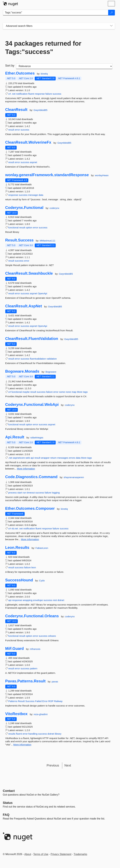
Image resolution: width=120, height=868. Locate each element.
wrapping (28, 600)
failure (49, 94)
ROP (51, 701)
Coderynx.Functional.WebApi (32, 405)
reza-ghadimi (41, 714)
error (17, 130)
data (41, 195)
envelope (38, 600)
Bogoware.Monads (22, 371)
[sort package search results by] (64, 66)
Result (21, 701)
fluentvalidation (38, 359)
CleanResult (16, 110)
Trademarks (80, 854)
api (32, 458)
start (20, 493)
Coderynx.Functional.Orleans (32, 616)
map (74, 392)
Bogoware (51, 372)
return (53, 458)
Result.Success (19, 240)
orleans (52, 636)
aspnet (34, 162)
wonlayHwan (102, 175)
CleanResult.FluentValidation (32, 339)
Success (30, 701)
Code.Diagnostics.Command (31, 477)
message (33, 195)
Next (68, 765)
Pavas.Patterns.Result (25, 681)
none (68, 392)
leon (34, 567)
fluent (31, 94)
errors (72, 458)
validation (52, 359)
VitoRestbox (16, 714)
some (62, 392)
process (13, 493)
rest (55, 600)
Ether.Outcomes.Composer (30, 508)
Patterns (13, 701)
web (28, 458)
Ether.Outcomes (20, 73)
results (12, 734)
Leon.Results (17, 548)
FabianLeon (42, 548)
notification (22, 94)
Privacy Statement (61, 854)
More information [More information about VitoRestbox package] (22, 745)
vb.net (15, 528)
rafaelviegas (37, 438)
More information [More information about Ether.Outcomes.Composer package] (30, 539)
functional (13, 227)
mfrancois (35, 649)
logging (56, 493)
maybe (26, 392)
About (28, 854)
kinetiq (44, 74)
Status (8, 803)
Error (45, 701)
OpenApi (42, 293)
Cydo (42, 581)
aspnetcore (19, 458)
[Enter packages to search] (56, 13)
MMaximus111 (48, 241)
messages (63, 458)
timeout (31, 493)
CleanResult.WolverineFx (28, 142)
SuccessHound (19, 580)
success (57, 94)
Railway (58, 701)
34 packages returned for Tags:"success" (43, 48)
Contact (9, 791)
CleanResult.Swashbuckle (29, 273)
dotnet (61, 600)
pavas (55, 682)
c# (10, 94)
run (24, 493)
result (11, 130)
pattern (34, 668)
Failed (38, 701)
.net (14, 94)
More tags (82, 392)
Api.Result (15, 437)
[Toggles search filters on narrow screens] (111, 26)
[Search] (112, 13)
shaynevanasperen (74, 477)
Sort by (10, 66)
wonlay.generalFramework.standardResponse (47, 175)
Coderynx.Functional (24, 208)
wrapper (45, 458)
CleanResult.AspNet (24, 306)
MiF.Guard (15, 649)
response (40, 94)
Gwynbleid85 (41, 110)
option (29, 227)
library (58, 734)
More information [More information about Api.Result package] (26, 469)
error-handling (30, 734)
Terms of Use (41, 854)
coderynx (54, 208)
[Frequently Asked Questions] (6, 815)
